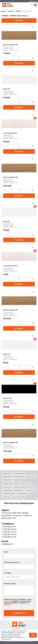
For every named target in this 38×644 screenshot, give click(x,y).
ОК (33, 635)
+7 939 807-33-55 (9, 534)
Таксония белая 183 (10, 133)
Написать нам (33, 1)
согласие (7, 601)
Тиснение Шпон (7, 497)
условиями (5, 633)
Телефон (8, 573)
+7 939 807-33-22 (9, 529)
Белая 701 (7, 89)
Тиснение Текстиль (19, 497)
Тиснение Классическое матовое (24, 487)
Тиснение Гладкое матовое (10, 484)
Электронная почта (12, 562)
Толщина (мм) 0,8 (7, 477)
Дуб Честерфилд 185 (10, 45)
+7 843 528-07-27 (9, 527)
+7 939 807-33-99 (9, 537)
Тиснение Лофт (19, 490)
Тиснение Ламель (7, 490)
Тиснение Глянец (7, 487)
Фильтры (19, 20)
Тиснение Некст (30, 490)
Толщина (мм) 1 (6, 480)
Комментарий (10, 584)
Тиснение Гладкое (25, 484)
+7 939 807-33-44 (9, 532)
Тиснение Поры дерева (9, 494)
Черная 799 (7, 398)
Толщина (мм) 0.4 (7, 473)
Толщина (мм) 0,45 (19, 473)
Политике (7, 605)
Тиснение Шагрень (23, 494)
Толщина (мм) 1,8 (31, 477)
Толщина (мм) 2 (17, 480)
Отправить (19, 613)
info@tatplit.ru (7, 544)
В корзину (19, 63)
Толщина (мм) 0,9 (19, 477)
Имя (6, 552)
